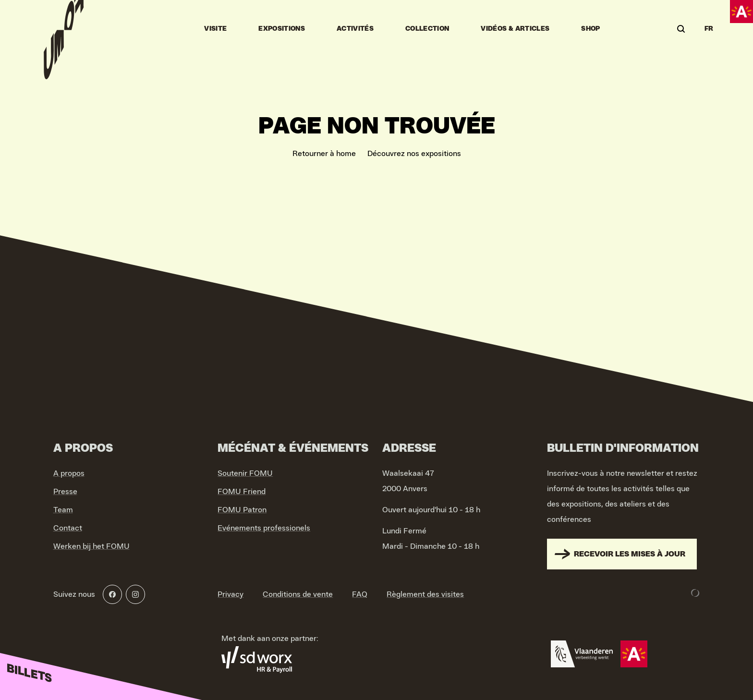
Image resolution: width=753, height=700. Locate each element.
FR (709, 29)
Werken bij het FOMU (91, 546)
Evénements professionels (264, 528)
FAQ (360, 594)
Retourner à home (324, 154)
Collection (427, 29)
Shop (590, 29)
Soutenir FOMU (245, 473)
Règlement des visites (425, 594)
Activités (355, 29)
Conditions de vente (298, 594)
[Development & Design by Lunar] (695, 593)
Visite (215, 29)
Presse (65, 492)
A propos (69, 473)
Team (63, 510)
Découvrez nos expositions (414, 154)
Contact (68, 528)
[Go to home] (64, 29)
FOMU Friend (242, 492)
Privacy (231, 594)
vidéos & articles (515, 29)
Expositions (282, 29)
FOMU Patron (242, 510)
